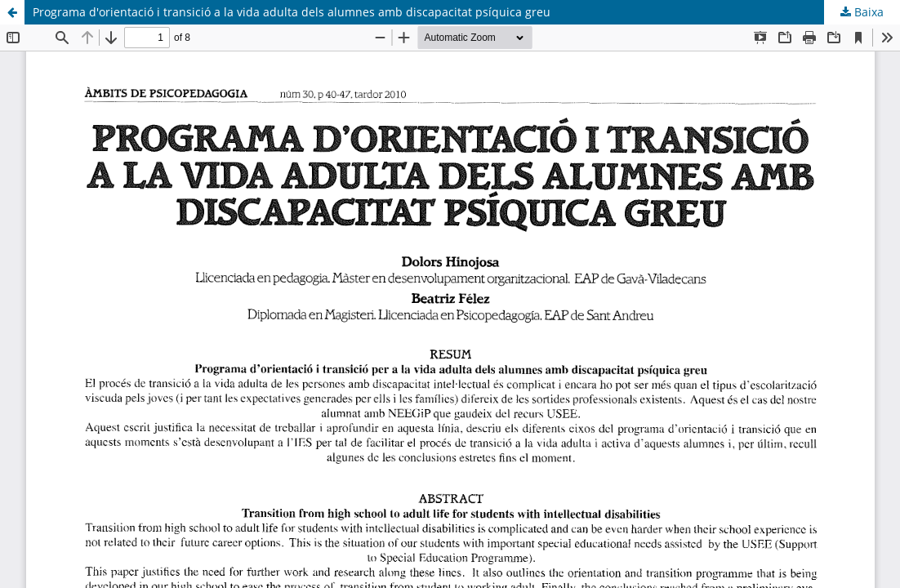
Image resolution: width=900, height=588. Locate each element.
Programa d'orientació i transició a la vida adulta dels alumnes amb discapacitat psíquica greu (292, 12)
